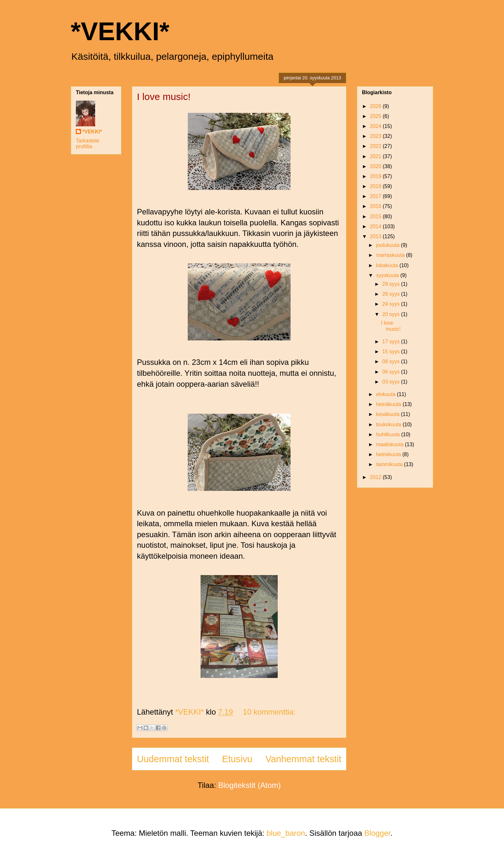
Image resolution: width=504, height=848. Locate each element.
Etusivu (237, 759)
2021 (376, 156)
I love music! (164, 97)
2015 (376, 217)
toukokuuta (389, 424)
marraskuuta (391, 255)
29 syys (392, 284)
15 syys (392, 352)
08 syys (392, 361)
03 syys (392, 382)
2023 (376, 136)
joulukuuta (388, 245)
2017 (376, 196)
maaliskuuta (391, 444)
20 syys (392, 314)
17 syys (392, 342)
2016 (376, 206)
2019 (376, 176)
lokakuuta (388, 265)
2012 (376, 477)
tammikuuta (390, 464)
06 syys (392, 372)
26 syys (392, 294)
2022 (376, 146)
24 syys (392, 304)
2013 (376, 236)
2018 (376, 186)
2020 (376, 166)
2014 (376, 226)
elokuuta (387, 394)
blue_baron (286, 833)
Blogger (377, 833)
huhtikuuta (389, 434)
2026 (376, 106)
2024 (376, 126)
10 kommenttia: (269, 712)
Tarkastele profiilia (88, 144)
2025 (376, 116)
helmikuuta (389, 454)
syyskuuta (388, 275)
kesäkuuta (388, 414)
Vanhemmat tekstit (303, 759)
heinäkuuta (389, 404)
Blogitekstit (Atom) (250, 785)
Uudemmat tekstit (173, 759)
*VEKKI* (120, 31)
